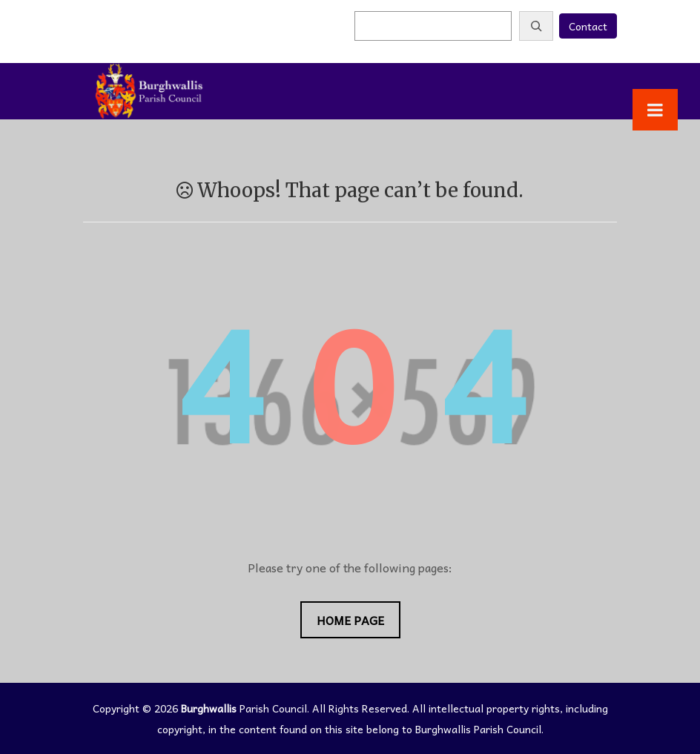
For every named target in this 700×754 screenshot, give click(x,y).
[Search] (536, 26)
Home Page (350, 620)
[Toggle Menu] (655, 110)
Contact (588, 26)
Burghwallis (209, 708)
